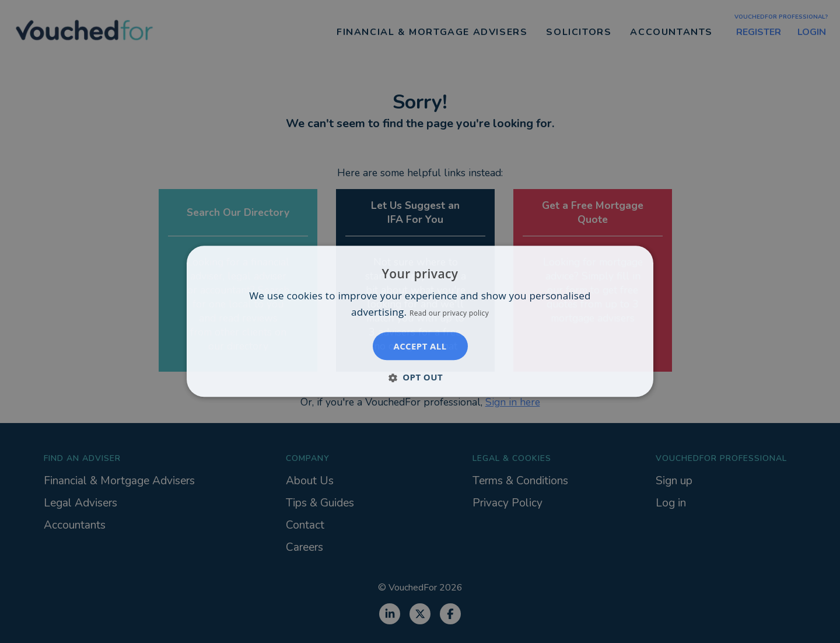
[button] (420, 378)
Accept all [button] (420, 347)
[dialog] (420, 321)
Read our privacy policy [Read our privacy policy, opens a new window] (449, 314)
